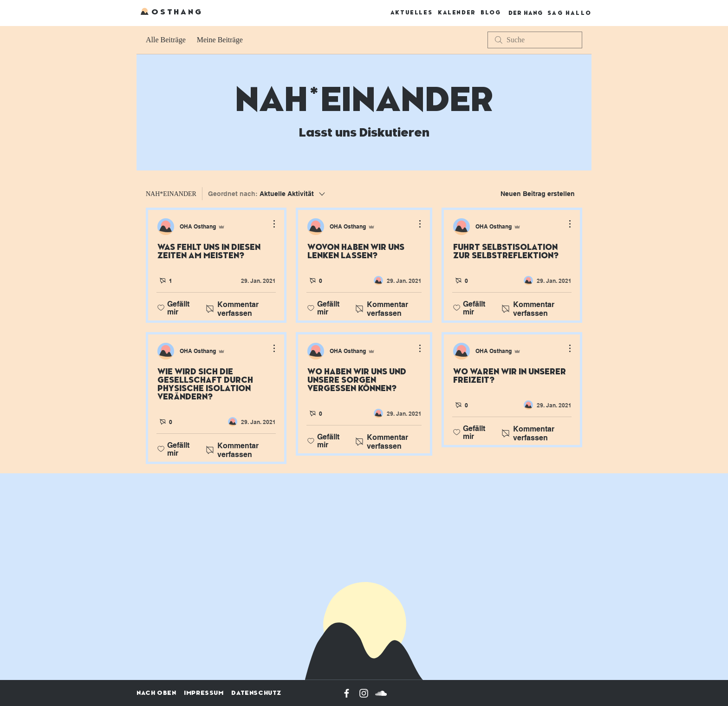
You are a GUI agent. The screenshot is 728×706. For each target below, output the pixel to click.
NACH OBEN (156, 693)
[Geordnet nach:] (267, 194)
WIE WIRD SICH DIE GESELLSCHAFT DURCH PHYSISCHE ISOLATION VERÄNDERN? (205, 385)
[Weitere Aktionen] (269, 224)
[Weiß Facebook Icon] (347, 693)
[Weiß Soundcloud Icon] (381, 693)
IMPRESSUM (204, 693)
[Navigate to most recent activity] (252, 281)
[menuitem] (432, 194)
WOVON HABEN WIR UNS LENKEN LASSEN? (356, 252)
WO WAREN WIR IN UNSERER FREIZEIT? (510, 376)
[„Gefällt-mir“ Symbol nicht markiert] (161, 308)
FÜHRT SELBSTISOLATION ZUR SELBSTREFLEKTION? (506, 252)
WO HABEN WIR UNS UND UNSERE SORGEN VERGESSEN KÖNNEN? (357, 380)
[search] (535, 40)
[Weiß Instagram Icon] (364, 693)
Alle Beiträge (166, 40)
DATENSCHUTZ (256, 693)
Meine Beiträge (220, 40)
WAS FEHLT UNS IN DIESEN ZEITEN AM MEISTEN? (209, 252)
